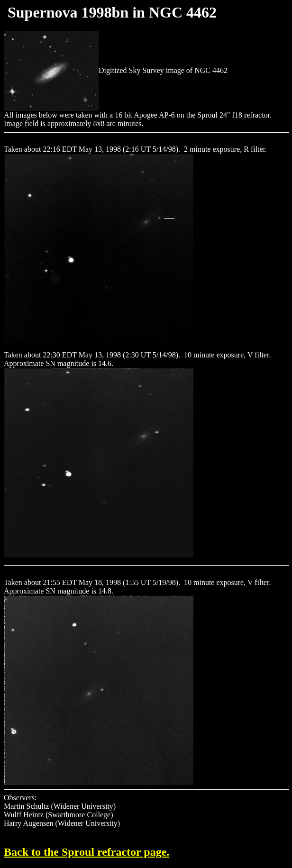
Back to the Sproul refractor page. (87, 852)
